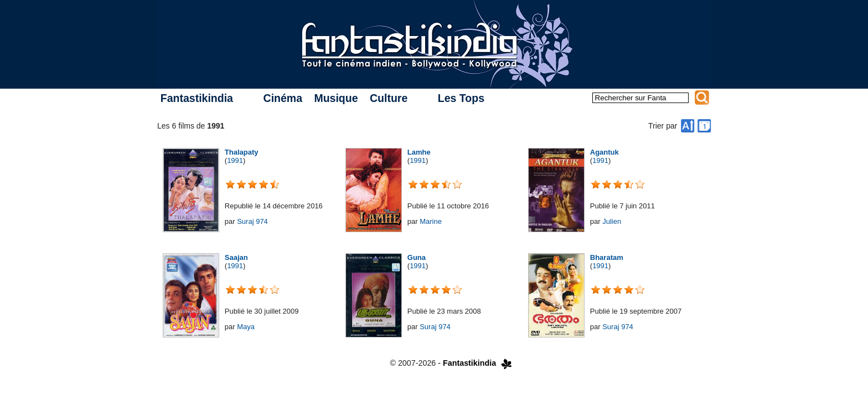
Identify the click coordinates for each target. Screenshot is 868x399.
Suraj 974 (252, 221)
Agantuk (604, 152)
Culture (389, 98)
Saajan (236, 257)
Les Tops (461, 98)
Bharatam (607, 257)
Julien (612, 221)
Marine (431, 221)
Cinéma (283, 98)
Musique (336, 98)
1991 (235, 160)
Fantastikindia (197, 98)
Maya (246, 327)
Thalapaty (242, 152)
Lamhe (419, 152)
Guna (417, 257)
